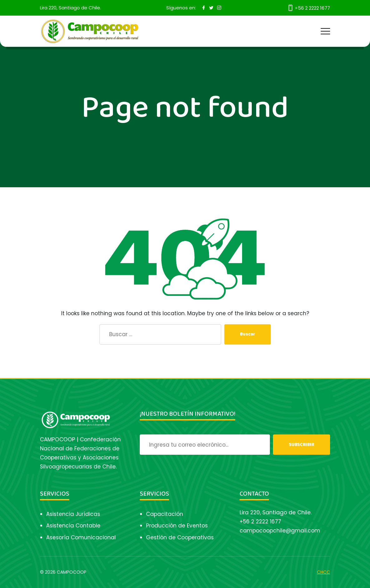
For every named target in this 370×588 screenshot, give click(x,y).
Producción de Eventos (177, 526)
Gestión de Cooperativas (180, 537)
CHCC (324, 572)
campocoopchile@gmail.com (280, 531)
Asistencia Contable (73, 526)
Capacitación (165, 514)
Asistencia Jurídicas (73, 514)
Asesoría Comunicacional (81, 537)
